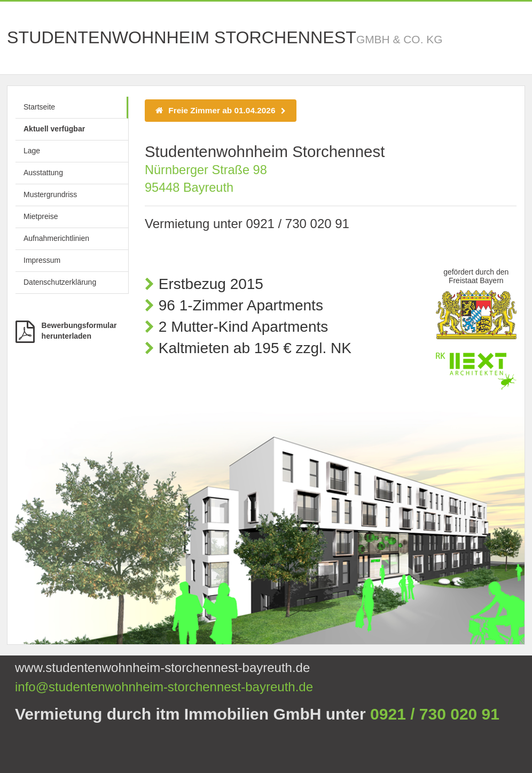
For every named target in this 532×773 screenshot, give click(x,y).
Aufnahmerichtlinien (56, 238)
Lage (32, 151)
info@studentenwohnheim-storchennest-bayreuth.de (164, 687)
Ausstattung (43, 173)
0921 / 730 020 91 (298, 224)
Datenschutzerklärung (60, 282)
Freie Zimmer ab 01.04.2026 (221, 110)
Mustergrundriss (50, 194)
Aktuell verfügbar (54, 129)
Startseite (39, 107)
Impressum (42, 260)
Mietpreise (41, 216)
